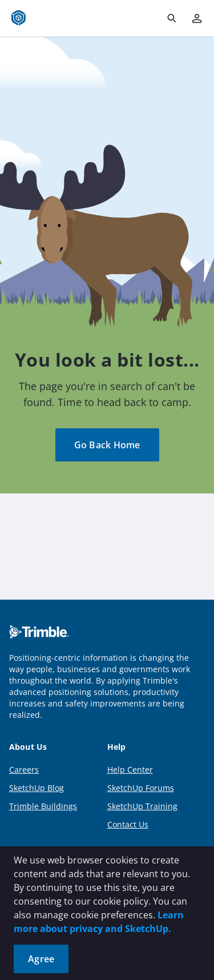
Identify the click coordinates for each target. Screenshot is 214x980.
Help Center (130, 770)
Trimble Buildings (43, 806)
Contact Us (128, 824)
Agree (41, 959)
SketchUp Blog (37, 788)
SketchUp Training (142, 806)
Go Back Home (107, 445)
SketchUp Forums (141, 788)
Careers (24, 770)
